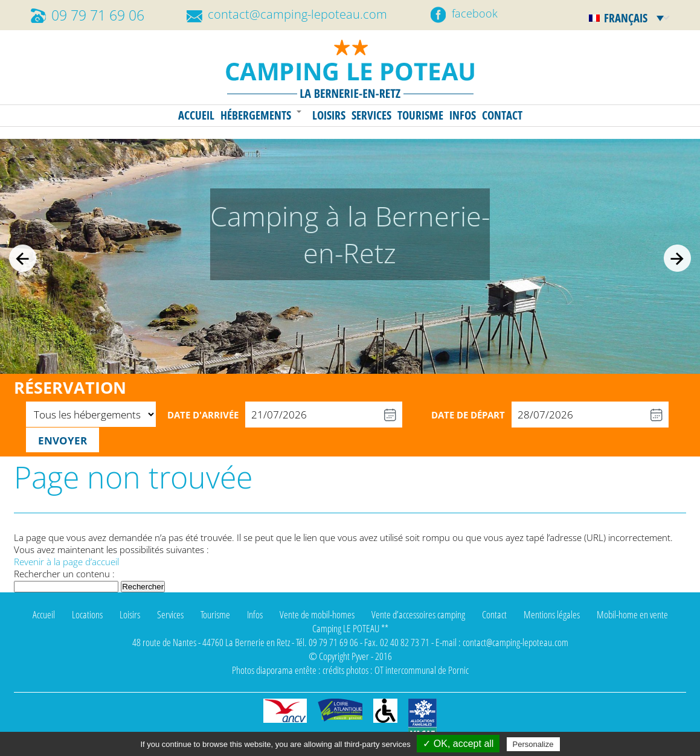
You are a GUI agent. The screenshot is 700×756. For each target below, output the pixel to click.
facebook (475, 13)
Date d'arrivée (203, 415)
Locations (87, 614)
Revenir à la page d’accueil (66, 562)
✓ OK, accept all (458, 744)
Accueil (196, 115)
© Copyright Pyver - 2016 (350, 656)
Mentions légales (552, 614)
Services (371, 115)
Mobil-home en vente (632, 614)
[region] (350, 256)
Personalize (533, 744)
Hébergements (256, 115)
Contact (502, 115)
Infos (463, 115)
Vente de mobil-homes (317, 614)
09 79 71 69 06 (98, 15)
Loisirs (329, 115)
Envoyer (63, 440)
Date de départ (468, 415)
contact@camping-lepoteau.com (297, 14)
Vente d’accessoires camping (418, 614)
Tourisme (420, 115)
